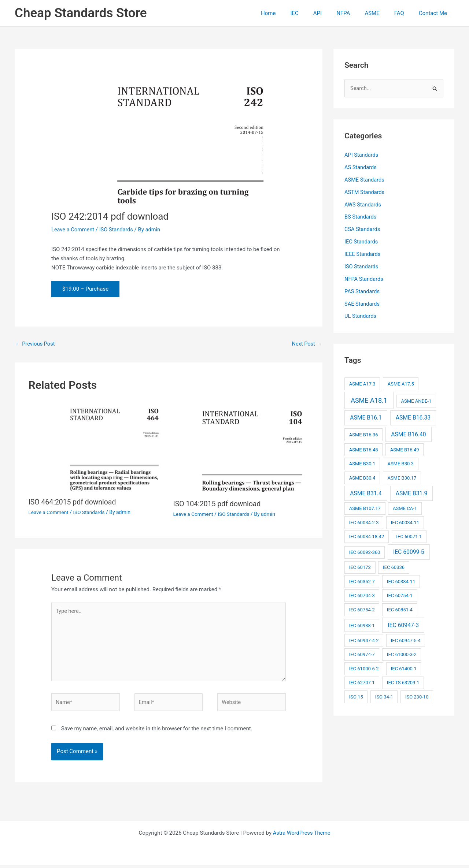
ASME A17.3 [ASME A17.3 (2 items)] (362, 383)
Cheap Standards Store (81, 13)
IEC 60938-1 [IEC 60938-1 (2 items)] (362, 625)
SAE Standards (363, 303)
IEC (314, 13)
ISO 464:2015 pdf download (74, 502)
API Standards (362, 155)
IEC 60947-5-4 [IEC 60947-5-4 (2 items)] (406, 640)
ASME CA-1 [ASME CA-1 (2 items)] (405, 508)
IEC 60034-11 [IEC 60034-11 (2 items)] (405, 522)
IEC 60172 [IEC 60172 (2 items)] (360, 567)
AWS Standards (363, 205)
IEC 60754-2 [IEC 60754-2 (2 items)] (362, 609)
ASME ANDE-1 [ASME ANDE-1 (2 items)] (416, 401)
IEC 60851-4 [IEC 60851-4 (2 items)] (400, 609)
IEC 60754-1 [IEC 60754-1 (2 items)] (400, 595)
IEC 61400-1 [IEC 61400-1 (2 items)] (404, 668)
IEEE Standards (363, 254)
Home (292, 13)
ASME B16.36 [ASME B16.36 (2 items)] (364, 434)
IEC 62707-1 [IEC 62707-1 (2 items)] (362, 682)
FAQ (405, 13)
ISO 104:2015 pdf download (218, 504)
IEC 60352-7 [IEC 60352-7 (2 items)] (362, 581)
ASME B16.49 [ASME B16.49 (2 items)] (405, 449)
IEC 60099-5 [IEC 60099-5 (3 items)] (409, 552)
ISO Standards (118, 230)
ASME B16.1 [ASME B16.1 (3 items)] (366, 417)
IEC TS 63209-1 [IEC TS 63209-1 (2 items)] (403, 682)
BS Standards (361, 217)
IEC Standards (362, 242)
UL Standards (361, 316)
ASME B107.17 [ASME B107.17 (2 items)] (365, 508)
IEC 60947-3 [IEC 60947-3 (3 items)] (403, 625)
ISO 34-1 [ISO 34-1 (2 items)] (384, 696)
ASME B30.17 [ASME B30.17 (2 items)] (402, 478)
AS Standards (361, 168)
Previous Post (36, 344)
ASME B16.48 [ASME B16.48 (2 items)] (364, 449)
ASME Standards (365, 180)
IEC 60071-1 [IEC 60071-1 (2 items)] (409, 536)
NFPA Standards (364, 279)
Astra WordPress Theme (302, 836)
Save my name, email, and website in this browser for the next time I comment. (157, 731)
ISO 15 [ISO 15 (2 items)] (356, 696)
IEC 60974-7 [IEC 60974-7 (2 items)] (362, 654)
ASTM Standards (365, 192)
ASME (381, 13)
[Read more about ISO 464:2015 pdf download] (96, 447)
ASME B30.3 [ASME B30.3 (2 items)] (400, 463)
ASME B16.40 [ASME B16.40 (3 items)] (408, 434)
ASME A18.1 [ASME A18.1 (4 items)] (369, 400)
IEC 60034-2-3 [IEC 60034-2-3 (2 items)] (364, 522)
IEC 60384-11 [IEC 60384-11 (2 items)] (401, 581)
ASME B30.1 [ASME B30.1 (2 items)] (362, 463)
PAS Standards (363, 291)
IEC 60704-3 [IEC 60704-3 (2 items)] (362, 595)
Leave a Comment (73, 230)
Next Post (306, 344)
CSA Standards (363, 229)
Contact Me (435, 13)
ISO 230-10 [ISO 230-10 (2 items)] (417, 696)
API (334, 13)
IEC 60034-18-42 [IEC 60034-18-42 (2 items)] (367, 536)
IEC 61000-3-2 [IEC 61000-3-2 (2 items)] (402, 654)
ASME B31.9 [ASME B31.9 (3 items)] (412, 493)
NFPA (356, 13)
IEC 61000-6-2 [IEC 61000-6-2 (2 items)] (364, 668)
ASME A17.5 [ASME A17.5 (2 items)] (401, 383)
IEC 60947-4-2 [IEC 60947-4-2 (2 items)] (364, 640)
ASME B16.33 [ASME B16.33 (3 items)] (413, 417)
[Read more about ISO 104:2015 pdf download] (241, 448)
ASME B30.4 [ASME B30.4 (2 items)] (362, 478)
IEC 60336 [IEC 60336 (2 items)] (394, 567)
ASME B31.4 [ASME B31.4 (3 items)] (366, 493)
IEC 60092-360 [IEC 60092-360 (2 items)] (365, 552)
